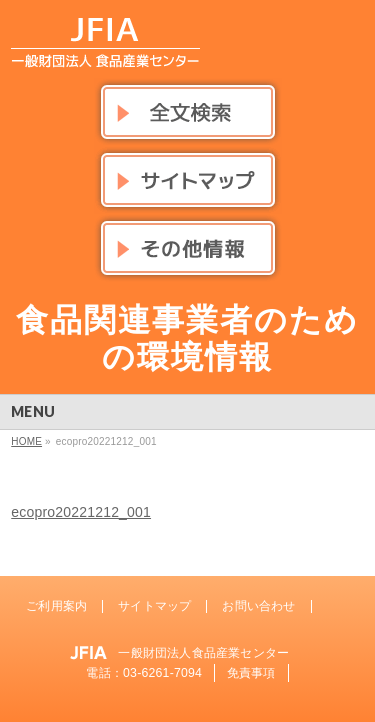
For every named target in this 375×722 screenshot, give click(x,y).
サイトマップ (154, 606)
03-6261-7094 (162, 673)
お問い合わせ (258, 606)
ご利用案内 (56, 606)
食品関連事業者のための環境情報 (187, 338)
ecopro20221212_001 (81, 512)
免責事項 (251, 673)
